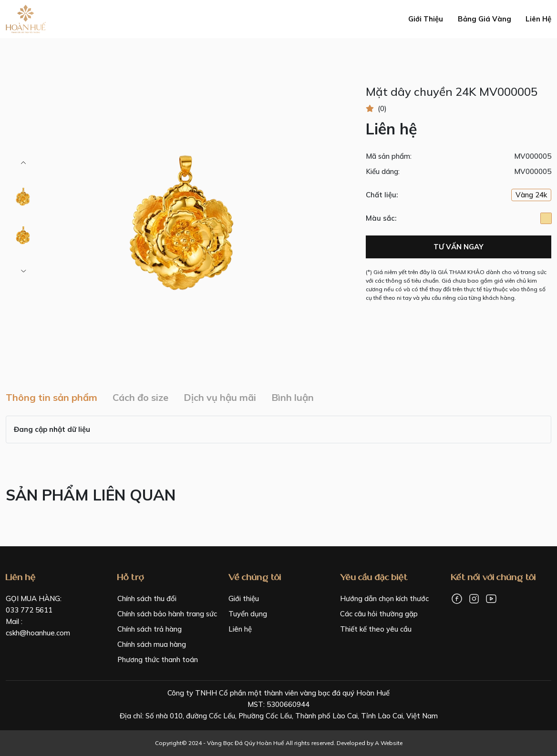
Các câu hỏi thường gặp (379, 614)
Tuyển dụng (248, 614)
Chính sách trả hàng (150, 629)
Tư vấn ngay (459, 247)
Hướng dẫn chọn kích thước (384, 598)
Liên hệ (538, 19)
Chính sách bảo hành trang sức (167, 614)
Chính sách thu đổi (147, 598)
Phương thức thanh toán (158, 659)
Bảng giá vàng (485, 19)
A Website (389, 743)
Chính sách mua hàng (152, 644)
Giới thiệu (426, 19)
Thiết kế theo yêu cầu (376, 629)
